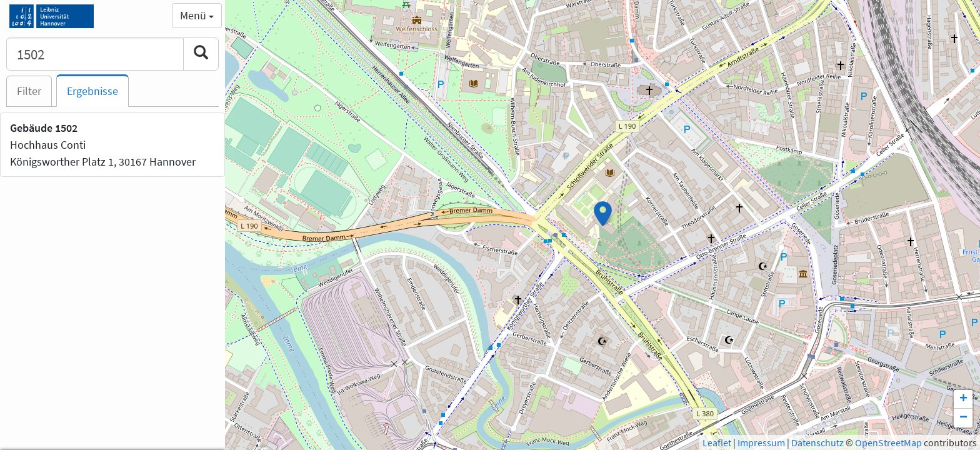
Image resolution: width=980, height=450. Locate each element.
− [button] (963, 418)
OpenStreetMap (888, 442)
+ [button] (963, 399)
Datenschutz (817, 442)
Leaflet (717, 442)
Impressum (761, 442)
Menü (197, 15)
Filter (29, 91)
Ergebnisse (92, 91)
